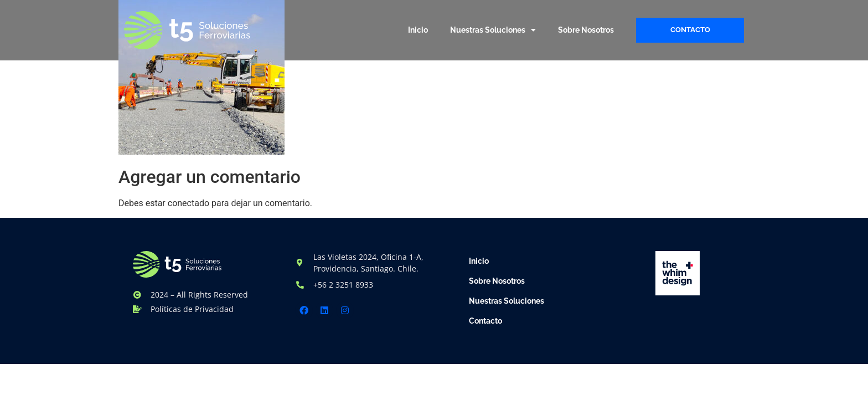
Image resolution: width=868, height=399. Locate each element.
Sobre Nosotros (586, 30)
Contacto (485, 321)
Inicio (418, 30)
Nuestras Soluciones (493, 30)
